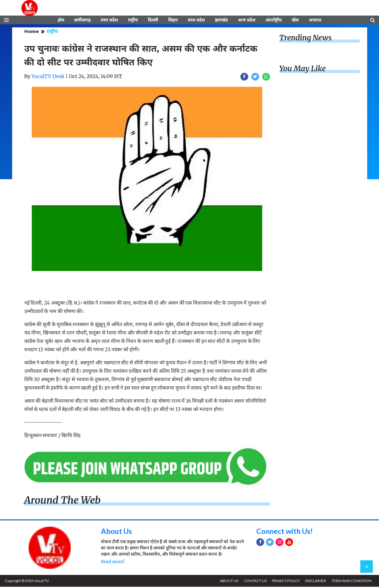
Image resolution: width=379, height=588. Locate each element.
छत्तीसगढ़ (82, 21)
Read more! (113, 563)
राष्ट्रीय (133, 21)
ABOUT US (227, 582)
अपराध (315, 21)
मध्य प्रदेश (196, 21)
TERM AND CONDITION (351, 582)
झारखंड (221, 21)
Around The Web (63, 502)
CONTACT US (253, 582)
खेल (295, 21)
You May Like (303, 70)
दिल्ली (153, 21)
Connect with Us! (286, 532)
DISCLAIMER (315, 582)
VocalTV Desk (48, 77)
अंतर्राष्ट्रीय (274, 21)
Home (32, 33)
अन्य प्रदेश (247, 21)
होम (61, 21)
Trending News (306, 39)
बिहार (173, 21)
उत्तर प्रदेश (109, 21)
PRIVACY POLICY (285, 582)
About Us (117, 532)
